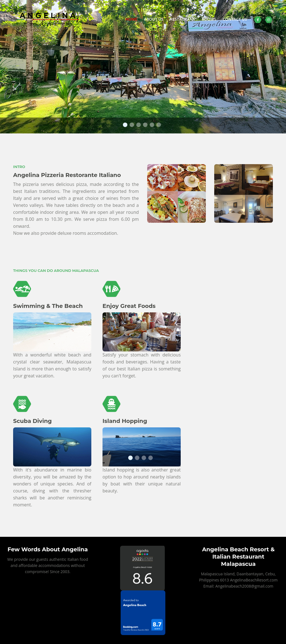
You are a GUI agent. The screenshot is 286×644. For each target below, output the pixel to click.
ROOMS (209, 19)
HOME (131, 19)
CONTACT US (235, 19)
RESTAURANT (183, 19)
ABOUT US (154, 19)
